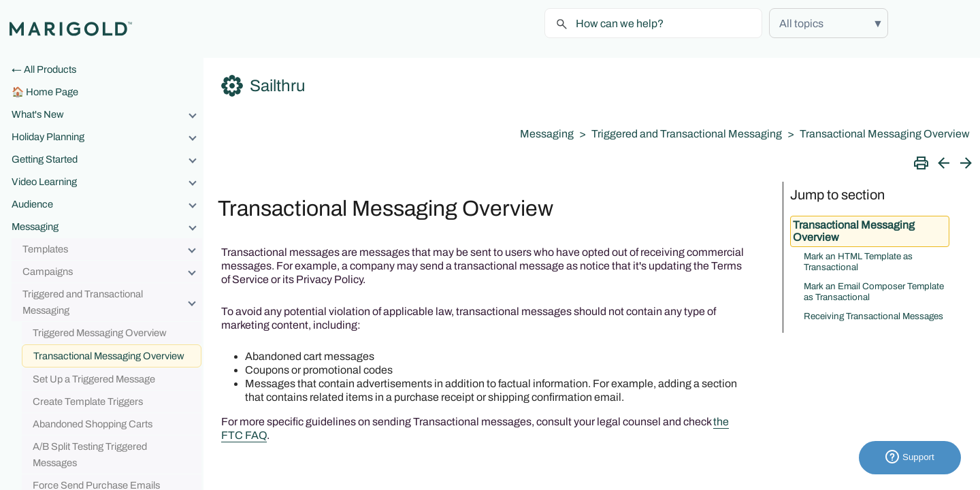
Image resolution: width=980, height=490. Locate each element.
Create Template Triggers (88, 402)
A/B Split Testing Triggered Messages (90, 455)
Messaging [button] (107, 227)
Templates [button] (112, 249)
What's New (107, 114)
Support (910, 458)
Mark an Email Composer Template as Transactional (874, 292)
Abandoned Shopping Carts (93, 424)
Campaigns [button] (112, 272)
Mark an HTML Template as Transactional (858, 262)
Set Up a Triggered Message (94, 379)
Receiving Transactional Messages (873, 316)
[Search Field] (653, 23)
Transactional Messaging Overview (109, 356)
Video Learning (107, 182)
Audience (107, 204)
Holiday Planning (107, 137)
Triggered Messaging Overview (100, 333)
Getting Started (107, 159)
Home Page (52, 92)
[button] (829, 23)
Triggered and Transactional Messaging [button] (112, 302)
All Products (50, 69)
